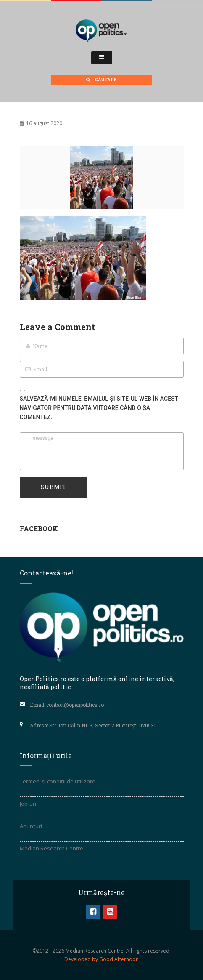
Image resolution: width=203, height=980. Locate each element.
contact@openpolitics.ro (75, 705)
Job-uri (28, 804)
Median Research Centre (51, 848)
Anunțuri (31, 826)
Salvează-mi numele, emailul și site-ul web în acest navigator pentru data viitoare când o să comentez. (99, 408)
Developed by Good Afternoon (101, 959)
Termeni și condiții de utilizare (58, 781)
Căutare (101, 80)
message (102, 451)
